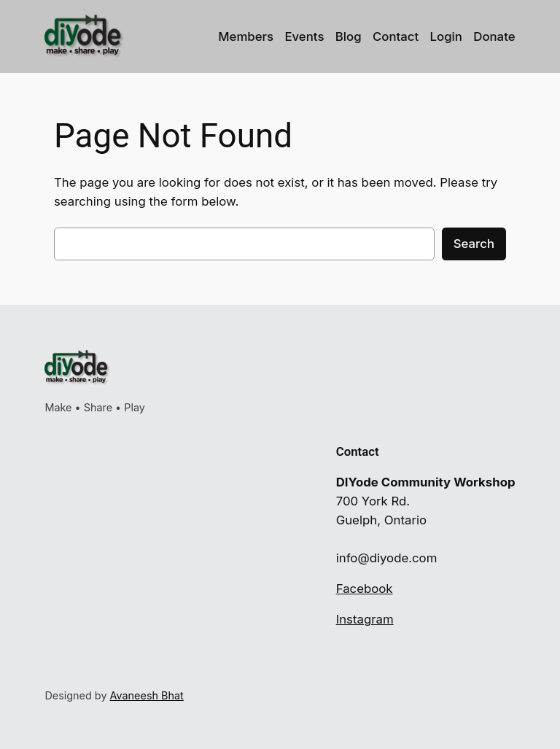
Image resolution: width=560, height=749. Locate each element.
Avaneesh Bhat (147, 695)
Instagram (365, 619)
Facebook (365, 589)
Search (474, 244)
